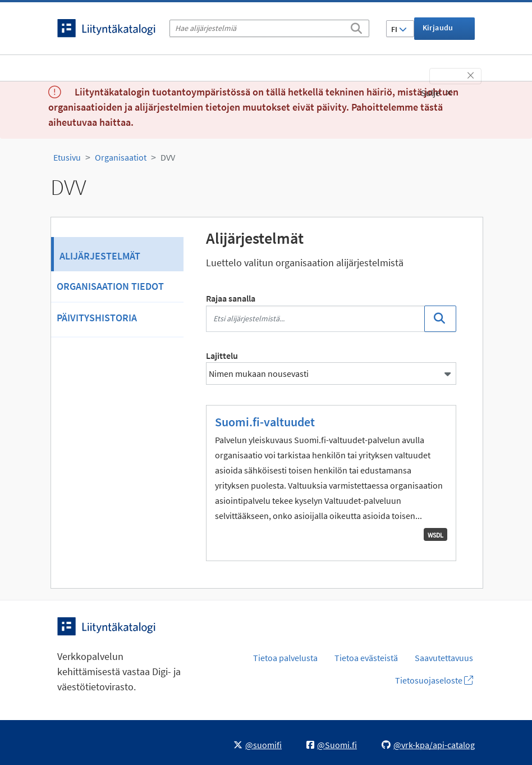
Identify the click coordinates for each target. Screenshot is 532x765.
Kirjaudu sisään (438, 31)
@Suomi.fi (332, 745)
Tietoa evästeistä (366, 658)
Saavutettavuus (444, 658)
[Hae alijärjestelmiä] (269, 28)
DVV (168, 157)
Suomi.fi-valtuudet (265, 422)
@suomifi (258, 745)
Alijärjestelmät (100, 256)
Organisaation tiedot (110, 286)
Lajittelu (222, 356)
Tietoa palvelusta (285, 658)
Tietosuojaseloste (434, 680)
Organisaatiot (121, 157)
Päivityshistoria (97, 318)
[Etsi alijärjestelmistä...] (315, 319)
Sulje (437, 93)
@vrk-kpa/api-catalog (428, 745)
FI (399, 29)
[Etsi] (356, 26)
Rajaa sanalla (231, 298)
